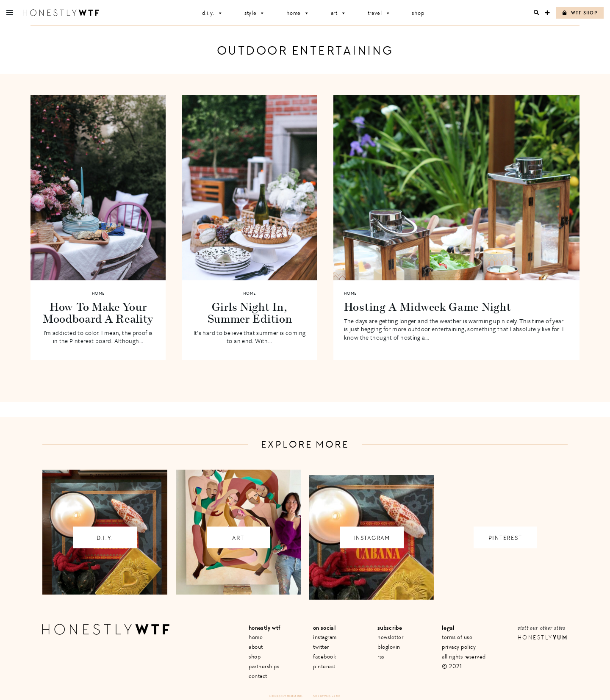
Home (298, 13)
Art (339, 13)
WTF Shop (580, 13)
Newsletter (390, 637)
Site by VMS (322, 696)
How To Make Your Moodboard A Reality (98, 313)
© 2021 (452, 666)
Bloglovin (389, 647)
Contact (258, 676)
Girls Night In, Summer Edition (250, 313)
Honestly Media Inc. (286, 696)
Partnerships (264, 666)
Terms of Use (457, 637)
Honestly (543, 638)
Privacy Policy (459, 647)
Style (255, 13)
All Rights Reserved (464, 657)
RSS (381, 657)
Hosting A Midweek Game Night (428, 307)
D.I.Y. (213, 13)
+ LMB (336, 696)
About (256, 647)
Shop (418, 13)
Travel (379, 13)
